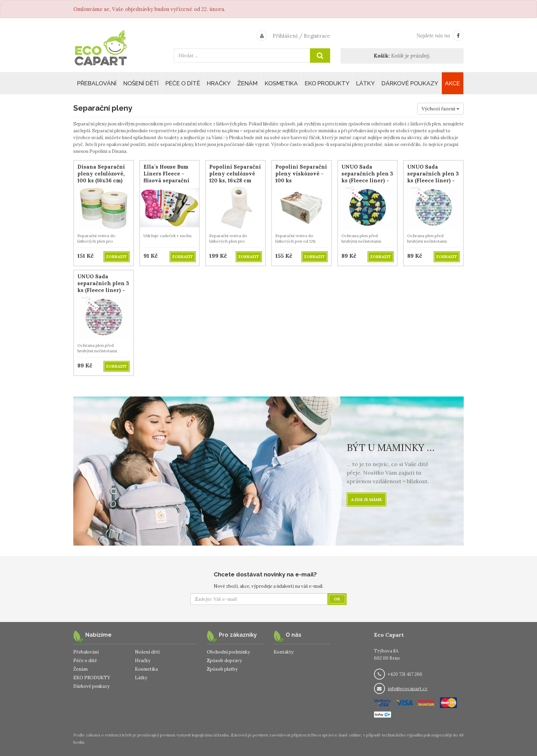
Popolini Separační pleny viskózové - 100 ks (301, 174)
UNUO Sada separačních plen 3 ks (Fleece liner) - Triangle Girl (103, 287)
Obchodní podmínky (228, 652)
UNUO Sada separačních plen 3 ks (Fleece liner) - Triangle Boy (433, 177)
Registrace (317, 36)
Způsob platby (222, 669)
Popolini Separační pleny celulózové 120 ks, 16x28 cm (235, 174)
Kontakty (284, 652)
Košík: (382, 56)
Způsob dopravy (224, 661)
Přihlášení (285, 36)
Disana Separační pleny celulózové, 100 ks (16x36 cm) (101, 174)
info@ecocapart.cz (408, 689)
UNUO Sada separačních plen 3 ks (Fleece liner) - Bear (367, 177)
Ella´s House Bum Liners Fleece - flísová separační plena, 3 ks (166, 177)
